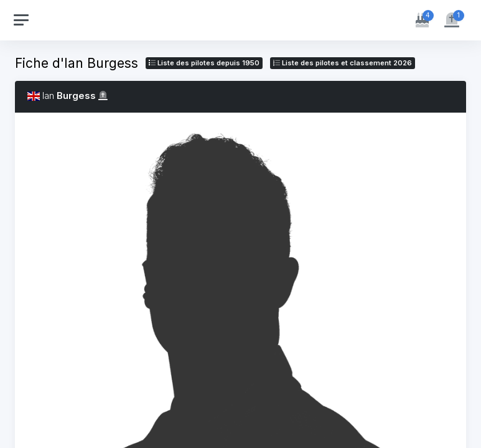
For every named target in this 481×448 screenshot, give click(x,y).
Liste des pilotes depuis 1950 (204, 63)
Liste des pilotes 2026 (343, 63)
